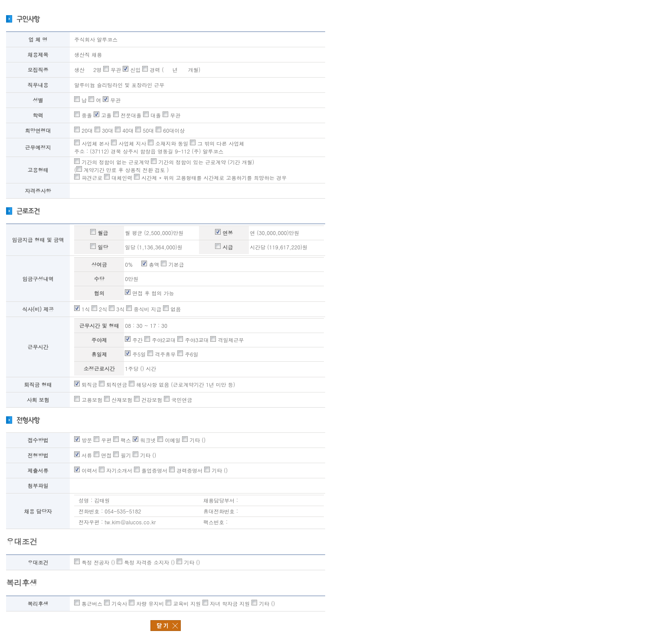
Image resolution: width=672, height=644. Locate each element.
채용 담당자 (38, 511)
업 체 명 (38, 39)
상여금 (99, 264)
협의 (99, 293)
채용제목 (38, 54)
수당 (99, 279)
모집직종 (38, 70)
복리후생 (38, 603)
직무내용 (38, 85)
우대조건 (38, 562)
